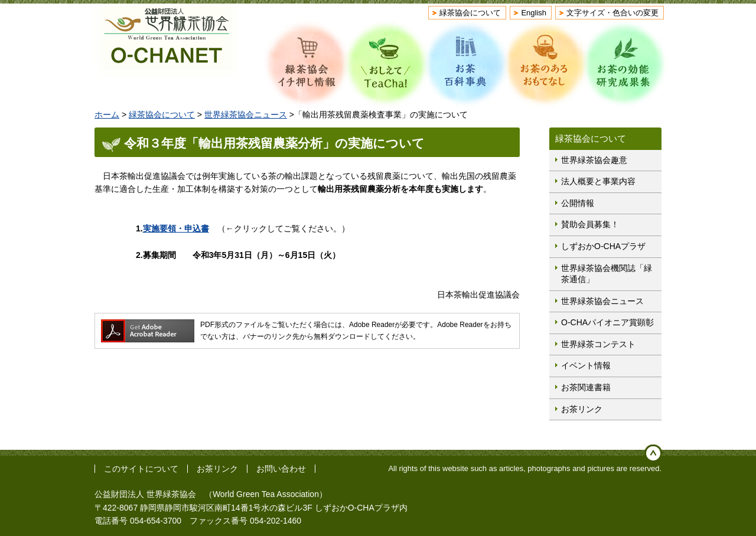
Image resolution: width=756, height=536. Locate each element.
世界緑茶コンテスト (598, 344)
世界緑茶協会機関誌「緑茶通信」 (607, 274)
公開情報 (578, 203)
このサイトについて (141, 469)
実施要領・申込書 (176, 228)
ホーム (107, 115)
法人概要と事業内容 (598, 181)
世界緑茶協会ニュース (246, 115)
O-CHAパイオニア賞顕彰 (607, 322)
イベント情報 (586, 365)
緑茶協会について (470, 13)
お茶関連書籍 (586, 387)
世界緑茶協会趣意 (594, 160)
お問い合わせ (281, 469)
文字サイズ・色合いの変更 (612, 13)
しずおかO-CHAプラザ (603, 246)
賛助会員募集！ (590, 224)
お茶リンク (582, 409)
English (534, 13)
